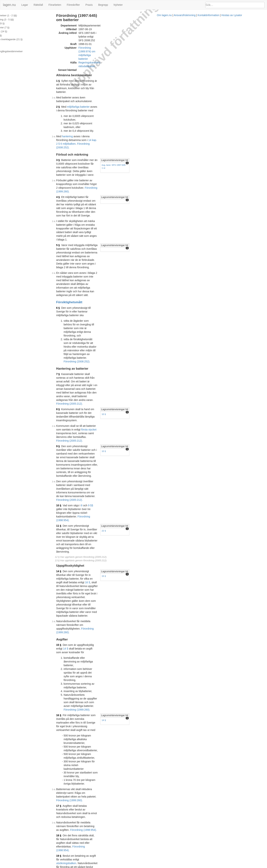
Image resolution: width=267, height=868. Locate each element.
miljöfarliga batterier (96, 69)
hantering (85, 88)
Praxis (89, 5)
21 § (76, 489)
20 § (76, 469)
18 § (76, 441)
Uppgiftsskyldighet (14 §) (16, 31)
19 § (76, 450)
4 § (75, 122)
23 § (76, 528)
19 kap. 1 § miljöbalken (95, 537)
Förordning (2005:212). (134, 244)
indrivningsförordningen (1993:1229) (101, 463)
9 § (75, 250)
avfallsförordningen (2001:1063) (120, 506)
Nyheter (118, 5)
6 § (75, 181)
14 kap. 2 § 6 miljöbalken (154, 88)
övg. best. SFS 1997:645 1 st (202, 109)
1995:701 (95, 519)
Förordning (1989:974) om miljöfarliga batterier (123, 36)
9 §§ (108, 275)
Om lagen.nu (132, 866)
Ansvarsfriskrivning (152, 866)
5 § (75, 148)
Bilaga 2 (7, 47)
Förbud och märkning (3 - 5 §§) (19, 20)
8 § (75, 231)
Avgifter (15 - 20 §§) (13, 35)
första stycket (146, 240)
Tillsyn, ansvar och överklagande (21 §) (23, 39)
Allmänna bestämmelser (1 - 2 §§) (21, 15)
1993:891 (128, 460)
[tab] (225, 104)
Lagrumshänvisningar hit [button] (201, 104)
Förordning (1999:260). (87, 117)
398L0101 (100, 741)
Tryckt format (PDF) (91, 711)
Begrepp (103, 5)
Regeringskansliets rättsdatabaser (116, 40)
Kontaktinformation (176, 866)
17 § (76, 423)
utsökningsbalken (148, 450)
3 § (75, 104)
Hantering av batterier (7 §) (17, 27)
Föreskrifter (73, 5)
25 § (76, 543)
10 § (190, 236)
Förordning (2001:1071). (150, 522)
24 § (76, 537)
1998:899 (80, 522)
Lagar (25, 5)
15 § (190, 319)
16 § (105, 318)
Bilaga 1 (7, 43)
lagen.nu (9, 5)
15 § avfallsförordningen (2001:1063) (107, 509)
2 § (75, 69)
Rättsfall (38, 5)
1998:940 (169, 489)
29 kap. (86, 528)
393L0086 (108, 697)
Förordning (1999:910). (120, 693)
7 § (75, 214)
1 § (75, 54)
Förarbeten (55, 5)
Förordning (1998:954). (108, 279)
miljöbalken (135, 489)
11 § (76, 285)
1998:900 (103, 489)
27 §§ (99, 506)
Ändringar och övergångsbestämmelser (23, 51)
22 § (190, 290)
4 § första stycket (130, 578)
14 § (76, 314)
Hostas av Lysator (199, 866)
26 (88, 506)
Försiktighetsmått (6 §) (14, 23)
